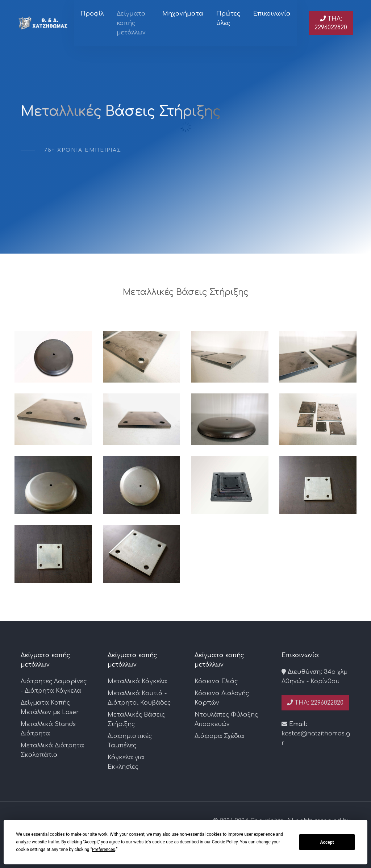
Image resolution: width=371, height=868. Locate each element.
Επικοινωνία (272, 14)
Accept (327, 842)
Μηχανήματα (183, 14)
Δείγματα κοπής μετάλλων (131, 23)
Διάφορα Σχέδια (219, 736)
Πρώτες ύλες (228, 18)
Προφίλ (92, 14)
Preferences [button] (104, 850)
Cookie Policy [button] (225, 842)
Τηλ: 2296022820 (331, 23)
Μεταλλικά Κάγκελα (137, 681)
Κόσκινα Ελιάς (216, 681)
